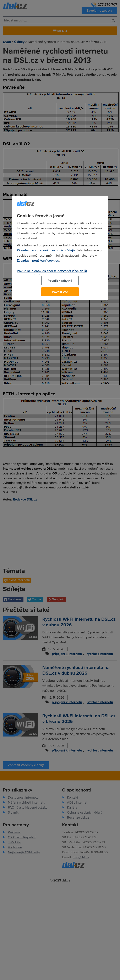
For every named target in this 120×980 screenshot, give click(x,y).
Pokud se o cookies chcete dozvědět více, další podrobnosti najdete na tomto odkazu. (52, 273)
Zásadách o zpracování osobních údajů (46, 250)
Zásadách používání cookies (38, 260)
